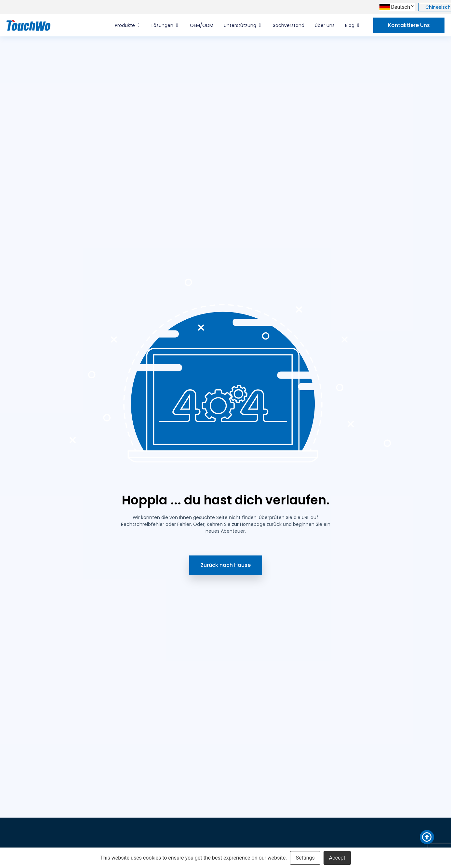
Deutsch (403, 7)
